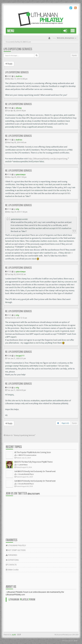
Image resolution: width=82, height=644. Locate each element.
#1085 (9, 108)
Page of (65, 423)
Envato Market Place (26, 474)
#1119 (9, 209)
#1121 (9, 315)
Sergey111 (20, 356)
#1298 (9, 356)
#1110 (9, 140)
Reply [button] (9, 64)
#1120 (9, 272)
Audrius (19, 76)
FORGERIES (11, 555)
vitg (17, 209)
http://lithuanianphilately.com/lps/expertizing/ (48, 159)
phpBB (14, 635)
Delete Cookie (12, 570)
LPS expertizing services (18, 49)
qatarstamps (21, 174)
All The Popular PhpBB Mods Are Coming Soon (33, 452)
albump (19, 108)
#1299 (9, 388)
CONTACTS (11, 565)
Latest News (23, 465)
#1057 (9, 76)
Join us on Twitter (23, 493)
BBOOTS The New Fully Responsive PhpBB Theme (33, 462)
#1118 (9, 174)
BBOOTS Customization (27, 455)
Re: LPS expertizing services (18, 104)
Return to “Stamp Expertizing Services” (20, 435)
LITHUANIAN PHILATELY (16, 545)
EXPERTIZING (12, 560)
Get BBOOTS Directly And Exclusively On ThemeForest (35, 471)
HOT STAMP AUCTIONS (16, 550)
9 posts (74, 55)
